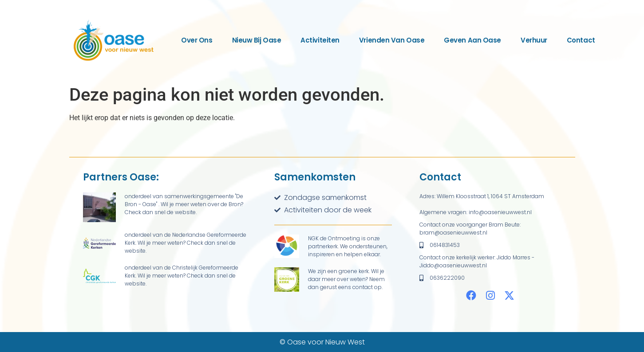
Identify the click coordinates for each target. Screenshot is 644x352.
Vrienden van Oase (392, 40)
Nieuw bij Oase (257, 40)
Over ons (197, 40)
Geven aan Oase (472, 40)
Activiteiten (320, 40)
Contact (581, 40)
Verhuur (534, 40)
